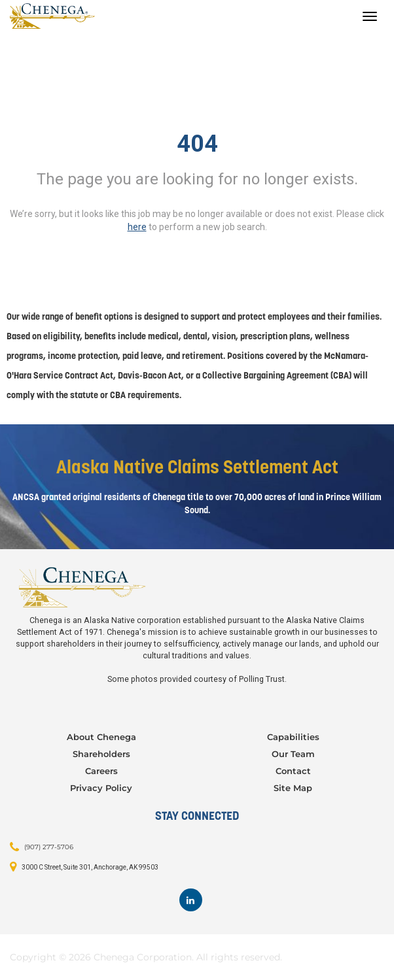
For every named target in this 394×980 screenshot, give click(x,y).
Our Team (293, 754)
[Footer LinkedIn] (191, 900)
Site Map (293, 788)
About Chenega (101, 737)
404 (197, 144)
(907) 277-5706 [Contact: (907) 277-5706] (49, 846)
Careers (101, 771)
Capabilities (293, 737)
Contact (293, 771)
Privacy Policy (101, 788)
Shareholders (101, 754)
